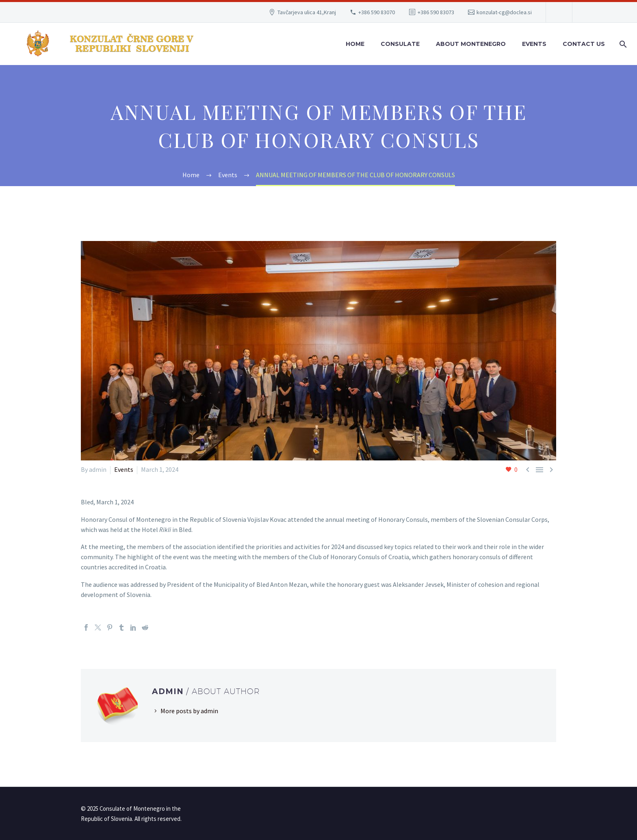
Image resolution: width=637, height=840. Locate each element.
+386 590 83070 (377, 12)
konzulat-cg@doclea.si (504, 12)
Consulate (400, 44)
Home (355, 44)
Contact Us (584, 44)
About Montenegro (471, 44)
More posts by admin (189, 711)
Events (534, 44)
